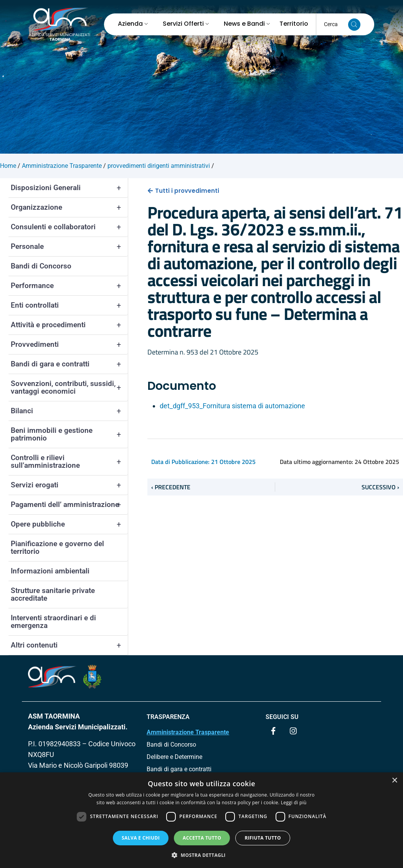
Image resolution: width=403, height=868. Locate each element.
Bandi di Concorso (41, 266)
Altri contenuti (69, 645)
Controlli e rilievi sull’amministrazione (69, 462)
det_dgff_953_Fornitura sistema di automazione (232, 406)
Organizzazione (69, 207)
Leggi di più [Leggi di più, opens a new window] (294, 803)
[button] (201, 855)
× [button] (394, 781)
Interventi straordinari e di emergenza (53, 622)
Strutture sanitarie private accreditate (53, 594)
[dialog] (201, 820)
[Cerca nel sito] (354, 25)
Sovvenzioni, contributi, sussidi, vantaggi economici (69, 388)
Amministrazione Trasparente (188, 732)
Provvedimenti (69, 345)
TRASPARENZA (168, 717)
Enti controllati (69, 305)
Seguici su (282, 717)
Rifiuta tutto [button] (263, 838)
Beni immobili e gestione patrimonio (69, 434)
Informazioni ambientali (50, 571)
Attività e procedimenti (69, 325)
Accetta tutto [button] (202, 838)
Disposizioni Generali (69, 188)
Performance (69, 286)
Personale (69, 247)
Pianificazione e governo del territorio (57, 547)
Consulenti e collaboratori (69, 227)
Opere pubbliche (69, 524)
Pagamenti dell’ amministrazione (69, 505)
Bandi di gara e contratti (69, 364)
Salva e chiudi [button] (141, 838)
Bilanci (69, 411)
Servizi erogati (69, 485)
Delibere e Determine (174, 757)
